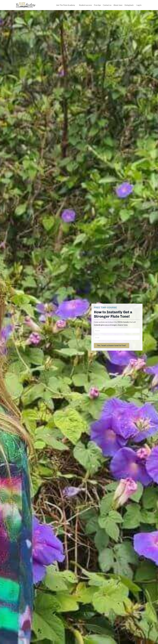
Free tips (97, 5)
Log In (139, 5)
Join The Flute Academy (65, 5)
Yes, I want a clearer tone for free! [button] (112, 345)
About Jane (118, 5)
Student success (85, 5)
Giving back (129, 5)
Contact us (107, 5)
